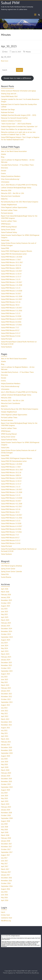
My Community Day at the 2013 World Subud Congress (20, 202)
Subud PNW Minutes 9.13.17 (11, 333)
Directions (5, 168)
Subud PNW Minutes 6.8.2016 (11, 322)
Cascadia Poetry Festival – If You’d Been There (17, 165)
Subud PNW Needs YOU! (9, 96)
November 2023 (6, 665)
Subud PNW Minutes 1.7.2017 (11, 260)
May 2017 (4, 864)
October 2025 (6, 603)
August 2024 (6, 640)
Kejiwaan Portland (7, 112)
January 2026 (6, 597)
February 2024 (6, 657)
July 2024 (4, 643)
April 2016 (5, 900)
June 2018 (5, 827)
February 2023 (6, 688)
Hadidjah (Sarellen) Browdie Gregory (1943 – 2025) (19, 115)
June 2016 (5, 895)
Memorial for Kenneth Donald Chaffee (14, 118)
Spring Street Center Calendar (12, 571)
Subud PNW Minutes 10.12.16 (11, 265)
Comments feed (6, 918)
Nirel (6, 52)
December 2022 (6, 694)
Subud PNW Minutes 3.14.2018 (12, 291)
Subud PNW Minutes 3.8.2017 (11, 294)
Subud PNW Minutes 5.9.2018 (11, 316)
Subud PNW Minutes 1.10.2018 (12, 257)
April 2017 (5, 866)
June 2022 (5, 711)
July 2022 (4, 708)
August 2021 (6, 728)
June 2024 (5, 646)
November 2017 (6, 847)
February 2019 (6, 807)
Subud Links (5, 240)
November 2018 (6, 813)
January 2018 (6, 841)
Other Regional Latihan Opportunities (14, 207)
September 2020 (7, 753)
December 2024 (6, 629)
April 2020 (5, 767)
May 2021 (4, 733)
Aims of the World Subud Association (14, 151)
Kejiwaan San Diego (8, 109)
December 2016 (6, 878)
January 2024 (6, 660)
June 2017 (5, 861)
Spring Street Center (8, 230)
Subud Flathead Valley (9, 232)
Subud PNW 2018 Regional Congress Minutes (17, 251)
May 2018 (4, 830)
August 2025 (6, 606)
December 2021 (6, 722)
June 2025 (5, 612)
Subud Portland (6, 339)
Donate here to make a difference (17, 78)
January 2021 (6, 745)
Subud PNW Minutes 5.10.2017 (12, 308)
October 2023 (6, 668)
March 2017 (5, 869)
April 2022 (5, 716)
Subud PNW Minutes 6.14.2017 (12, 319)
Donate (4, 171)
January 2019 (6, 810)
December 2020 (6, 747)
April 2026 (5, 589)
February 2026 (6, 595)
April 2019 (5, 801)
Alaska (3, 154)
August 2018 (6, 821)
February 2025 (6, 623)
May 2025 (4, 614)
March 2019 (5, 804)
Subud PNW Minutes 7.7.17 (10, 328)
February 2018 (6, 838)
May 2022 (4, 713)
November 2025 (6, 600)
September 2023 (7, 671)
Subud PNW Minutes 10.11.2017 (12, 262)
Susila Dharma (6, 577)
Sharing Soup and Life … (9, 94)
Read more (5, 61)
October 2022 (6, 699)
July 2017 (4, 858)
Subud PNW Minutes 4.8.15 (10, 305)
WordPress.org (6, 921)
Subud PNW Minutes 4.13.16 (11, 302)
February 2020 (6, 773)
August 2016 (6, 889)
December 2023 (6, 662)
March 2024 (5, 654)
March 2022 (5, 719)
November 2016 (6, 881)
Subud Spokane (6, 347)
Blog (3, 157)
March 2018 (5, 835)
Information (5, 182)
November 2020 (6, 750)
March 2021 (5, 739)
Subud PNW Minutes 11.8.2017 (12, 271)
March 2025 (5, 620)
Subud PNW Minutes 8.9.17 (10, 330)
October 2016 (6, 883)
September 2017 (7, 852)
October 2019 (6, 784)
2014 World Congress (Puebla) (11, 566)
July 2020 (4, 759)
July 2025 (4, 609)
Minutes (28, 52)
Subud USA (5, 574)
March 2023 (5, 685)
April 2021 (5, 736)
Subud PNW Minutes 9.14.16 (11, 336)
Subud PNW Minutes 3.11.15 (11, 288)
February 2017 (6, 872)
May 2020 (4, 764)
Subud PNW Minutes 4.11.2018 (12, 296)
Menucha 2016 (6, 190)
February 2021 (6, 742)
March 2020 (5, 770)
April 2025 (5, 617)
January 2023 (6, 691)
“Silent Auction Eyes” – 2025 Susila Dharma (16, 124)
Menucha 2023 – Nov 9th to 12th (13, 193)
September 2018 (7, 818)
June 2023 (5, 679)
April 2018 (5, 832)
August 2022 (6, 705)
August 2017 (6, 855)
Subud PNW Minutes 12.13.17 (11, 277)
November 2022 (6, 696)
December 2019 (6, 779)
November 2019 (6, 781)
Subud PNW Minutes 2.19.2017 (12, 282)
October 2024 (6, 634)
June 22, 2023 (17, 52)
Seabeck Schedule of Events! (11, 121)
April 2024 (5, 651)
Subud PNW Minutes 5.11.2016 (12, 311)
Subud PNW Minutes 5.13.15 (11, 313)
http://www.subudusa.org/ (10, 179)
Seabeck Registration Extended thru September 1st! (19, 126)
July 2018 (4, 824)
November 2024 (6, 631)
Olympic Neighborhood (9, 205)
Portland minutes (7, 213)
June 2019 (5, 796)
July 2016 (4, 892)
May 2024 (4, 648)
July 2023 (4, 677)
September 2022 (7, 702)
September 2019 (7, 787)
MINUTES (4, 199)
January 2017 (6, 875)
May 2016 (4, 898)
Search (19, 70)
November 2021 (6, 725)
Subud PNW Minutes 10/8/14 (11, 268)
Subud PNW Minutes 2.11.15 (11, 279)
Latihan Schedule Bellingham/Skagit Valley (16, 188)
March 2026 (5, 592)
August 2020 (6, 756)
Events (3, 173)
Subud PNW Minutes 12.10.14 (11, 274)
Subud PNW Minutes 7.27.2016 (11, 325)
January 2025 (6, 626)
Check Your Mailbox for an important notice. (16, 129)
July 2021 (4, 730)
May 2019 (4, 798)
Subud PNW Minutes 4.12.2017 (12, 299)
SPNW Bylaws (6, 224)
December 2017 (6, 844)
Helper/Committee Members (11, 176)
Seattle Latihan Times (9, 221)
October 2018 (6, 815)
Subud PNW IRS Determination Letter (14, 254)
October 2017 (6, 849)
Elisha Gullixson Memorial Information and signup (18, 91)
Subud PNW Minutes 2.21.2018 (12, 285)
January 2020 (6, 776)
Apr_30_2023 (9, 46)
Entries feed (5, 915)
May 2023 (4, 682)
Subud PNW (10, 3)
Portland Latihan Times (9, 210)
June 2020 (5, 762)
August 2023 (6, 674)
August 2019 (6, 790)
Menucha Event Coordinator (11, 196)
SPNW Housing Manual (9, 227)
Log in (3, 912)
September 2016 (7, 886)
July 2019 (4, 793)
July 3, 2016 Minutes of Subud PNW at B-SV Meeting (19, 185)
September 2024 (7, 637)
